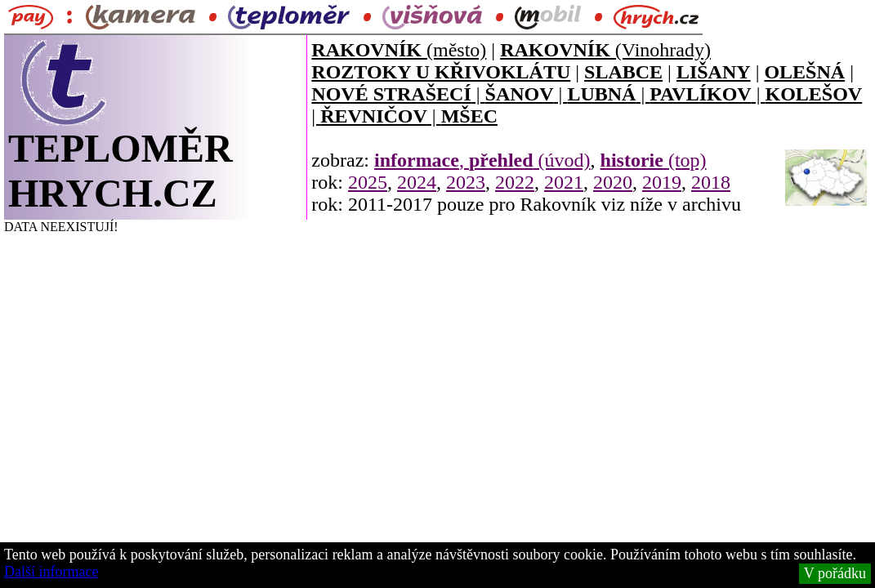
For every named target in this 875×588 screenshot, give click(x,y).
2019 (662, 182)
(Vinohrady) (605, 50)
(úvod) (530, 160)
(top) (654, 160)
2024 (417, 182)
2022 (515, 182)
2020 (613, 182)
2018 (711, 182)
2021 (564, 182)
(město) (399, 50)
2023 (466, 182)
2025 (368, 182)
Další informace (51, 572)
